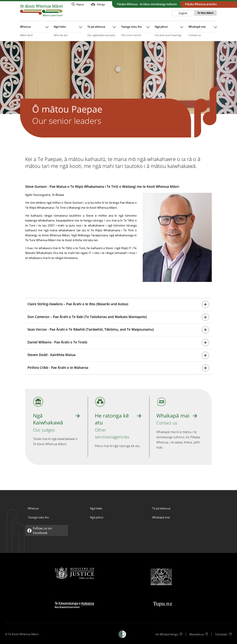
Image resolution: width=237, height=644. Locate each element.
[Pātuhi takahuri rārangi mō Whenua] (34, 33)
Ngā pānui (97, 517)
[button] (122, 634)
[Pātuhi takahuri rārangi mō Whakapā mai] (203, 33)
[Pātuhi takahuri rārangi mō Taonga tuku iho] (135, 33)
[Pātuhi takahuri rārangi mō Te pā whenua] (102, 33)
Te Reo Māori (205, 13)
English (183, 13)
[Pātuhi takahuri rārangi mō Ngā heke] (68, 33)
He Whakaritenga (167, 634)
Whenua (33, 508)
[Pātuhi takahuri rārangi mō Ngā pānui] (169, 33)
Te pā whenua (161, 508)
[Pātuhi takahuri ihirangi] (118, 304)
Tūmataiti (223, 634)
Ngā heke (96, 508)
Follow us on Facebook (40, 531)
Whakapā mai (161, 517)
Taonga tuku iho (38, 517)
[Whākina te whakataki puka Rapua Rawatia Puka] (78, 4)
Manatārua (199, 634)
